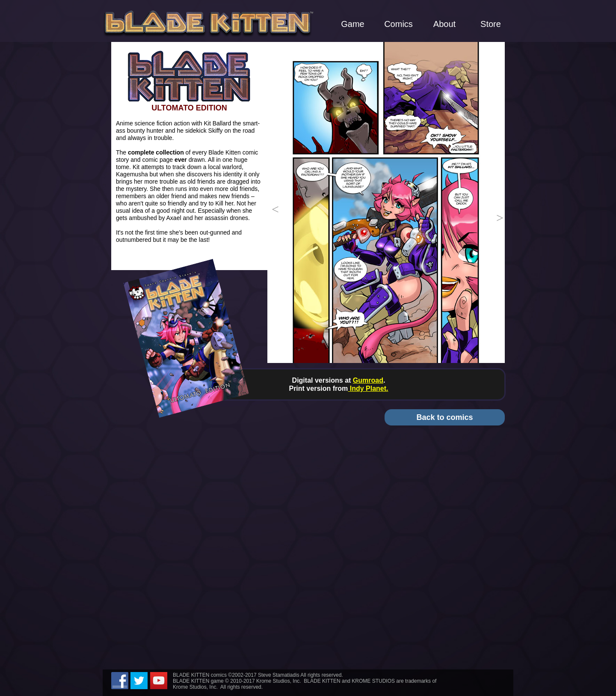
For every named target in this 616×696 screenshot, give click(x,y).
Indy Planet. (368, 388)
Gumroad (368, 380)
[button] (274, 202)
